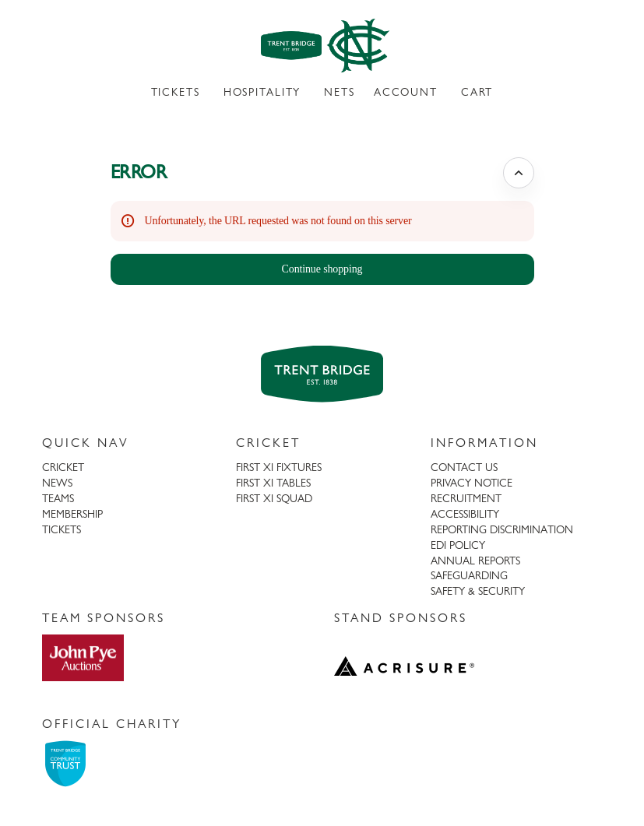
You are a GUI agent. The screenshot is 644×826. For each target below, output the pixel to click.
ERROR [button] (139, 172)
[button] (322, 269)
